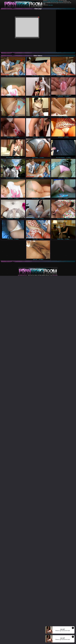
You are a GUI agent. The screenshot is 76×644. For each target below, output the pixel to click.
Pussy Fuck (51, 5)
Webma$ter (55, 275)
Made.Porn (61, 2)
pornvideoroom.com (22, 275)
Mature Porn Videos (54, 2)
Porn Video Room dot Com (53, 1)
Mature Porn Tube (47, 2)
